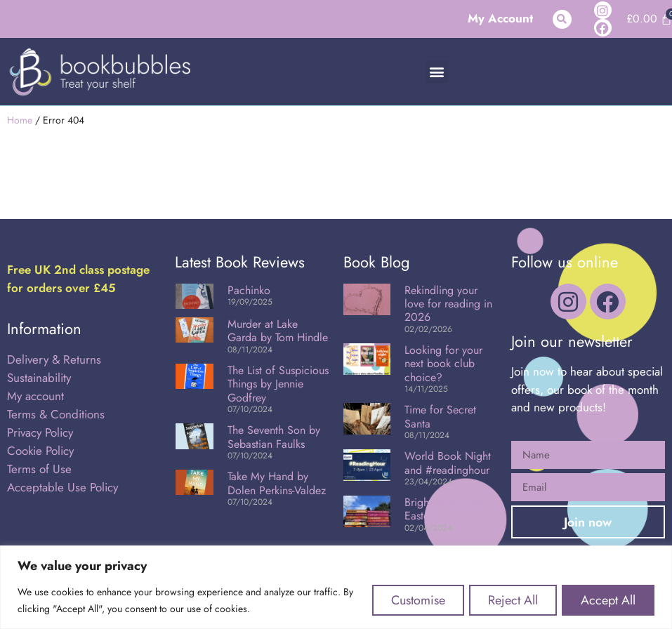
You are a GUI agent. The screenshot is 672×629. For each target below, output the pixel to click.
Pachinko (249, 290)
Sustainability (39, 378)
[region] (336, 587)
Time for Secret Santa (440, 416)
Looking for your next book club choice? (443, 363)
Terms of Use (39, 469)
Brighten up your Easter (443, 509)
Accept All (607, 600)
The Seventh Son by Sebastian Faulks (274, 437)
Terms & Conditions (56, 414)
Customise (410, 600)
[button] (562, 19)
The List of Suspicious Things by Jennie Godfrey (278, 384)
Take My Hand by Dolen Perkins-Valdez (277, 483)
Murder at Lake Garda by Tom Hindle (278, 331)
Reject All (508, 600)
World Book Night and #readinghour (448, 463)
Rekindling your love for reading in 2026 (448, 304)
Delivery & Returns (54, 359)
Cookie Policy (40, 451)
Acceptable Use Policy (64, 487)
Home (20, 120)
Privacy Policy (40, 432)
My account (35, 396)
